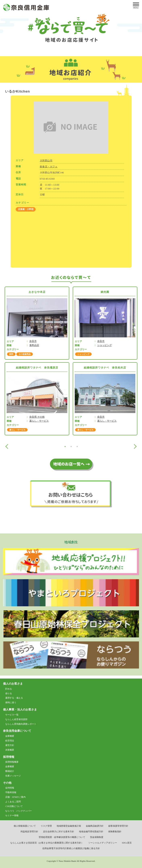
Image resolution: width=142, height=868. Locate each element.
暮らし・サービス (39, 421)
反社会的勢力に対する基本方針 (59, 831)
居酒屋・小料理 (26, 209)
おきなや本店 (37, 292)
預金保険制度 (97, 837)
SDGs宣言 (127, 843)
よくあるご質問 (13, 802)
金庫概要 (10, 736)
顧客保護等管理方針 (118, 826)
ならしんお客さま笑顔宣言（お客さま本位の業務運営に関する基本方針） (47, 843)
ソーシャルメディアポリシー (103, 843)
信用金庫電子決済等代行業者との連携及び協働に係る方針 (71, 848)
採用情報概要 (12, 762)
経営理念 (10, 741)
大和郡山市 (46, 161)
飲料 (11, 354)
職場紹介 (10, 771)
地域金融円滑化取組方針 (91, 831)
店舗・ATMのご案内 (15, 797)
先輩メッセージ (13, 776)
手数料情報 (11, 792)
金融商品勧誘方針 (95, 826)
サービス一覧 (12, 715)
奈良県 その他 (37, 417)
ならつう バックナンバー (19, 811)
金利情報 (10, 788)
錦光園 (105, 292)
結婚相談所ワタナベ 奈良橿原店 (37, 368)
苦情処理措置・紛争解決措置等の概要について (62, 837)
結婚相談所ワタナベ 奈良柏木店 (105, 368)
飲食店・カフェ (49, 167)
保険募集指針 (115, 831)
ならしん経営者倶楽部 (16, 719)
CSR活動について (14, 806)
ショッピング (105, 345)
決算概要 (10, 750)
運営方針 (10, 745)
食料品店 (34, 345)
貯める (9, 689)
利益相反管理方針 (29, 831)
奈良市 (33, 341)
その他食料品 (25, 354)
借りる (9, 693)
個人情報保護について (25, 826)
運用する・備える (14, 698)
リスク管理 (46, 826)
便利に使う (11, 702)
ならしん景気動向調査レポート (21, 724)
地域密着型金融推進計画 (69, 826)
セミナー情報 (12, 815)
